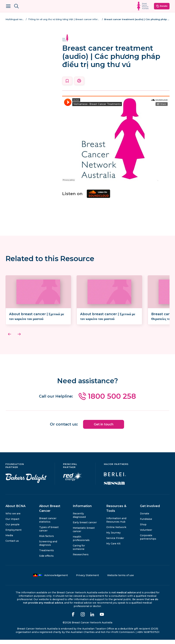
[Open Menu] (8, 6)
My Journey (113, 537)
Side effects (46, 560)
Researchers (81, 559)
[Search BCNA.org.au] (16, 6)
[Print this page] (79, 81)
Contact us (12, 545)
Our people (12, 529)
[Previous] (10, 339)
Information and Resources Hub (116, 524)
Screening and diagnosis (48, 547)
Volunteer (146, 534)
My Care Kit (113, 548)
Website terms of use (120, 580)
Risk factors (46, 540)
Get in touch (104, 429)
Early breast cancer (85, 527)
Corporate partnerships (148, 541)
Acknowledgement (50, 580)
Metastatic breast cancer (84, 534)
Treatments (46, 555)
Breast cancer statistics (48, 524)
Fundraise (146, 523)
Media (9, 540)
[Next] (19, 339)
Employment (14, 534)
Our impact (12, 523)
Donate (162, 6)
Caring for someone (79, 552)
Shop (143, 529)
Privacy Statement (87, 580)
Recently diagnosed (79, 519)
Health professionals (81, 543)
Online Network (116, 531)
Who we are (13, 518)
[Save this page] (67, 81)
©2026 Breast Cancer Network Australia (87, 627)
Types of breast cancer (49, 533)
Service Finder (115, 542)
